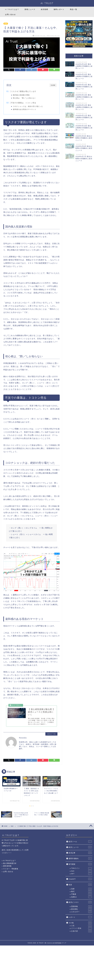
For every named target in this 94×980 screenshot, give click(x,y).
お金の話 (81, 933)
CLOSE (53, 85)
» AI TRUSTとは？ (9, 862)
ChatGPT (80, 881)
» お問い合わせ (7, 873)
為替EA (81, 899)
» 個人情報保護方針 (9, 865)
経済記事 (80, 854)
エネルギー (81, 914)
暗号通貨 (80, 866)
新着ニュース (30, 9)
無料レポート (59, 9)
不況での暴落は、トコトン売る (24, 103)
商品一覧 (74, 9)
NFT (81, 876)
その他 (80, 924)
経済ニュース (80, 849)
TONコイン (81, 870)
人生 (81, 927)
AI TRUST (47, 3)
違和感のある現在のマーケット (25, 109)
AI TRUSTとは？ (12, 9)
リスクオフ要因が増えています (24, 91)
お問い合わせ (10, 14)
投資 (6, 24)
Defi (81, 873)
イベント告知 (81, 930)
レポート (80, 919)
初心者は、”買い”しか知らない (25, 98)
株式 (81, 893)
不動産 (81, 896)
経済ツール (80, 843)
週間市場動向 (80, 860)
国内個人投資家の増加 (22, 95)
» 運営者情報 (7, 868)
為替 (81, 891)
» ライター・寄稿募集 (10, 871)
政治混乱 (81, 911)
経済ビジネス (80, 904)
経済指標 (44, 9)
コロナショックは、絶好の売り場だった (28, 106)
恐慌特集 (81, 908)
